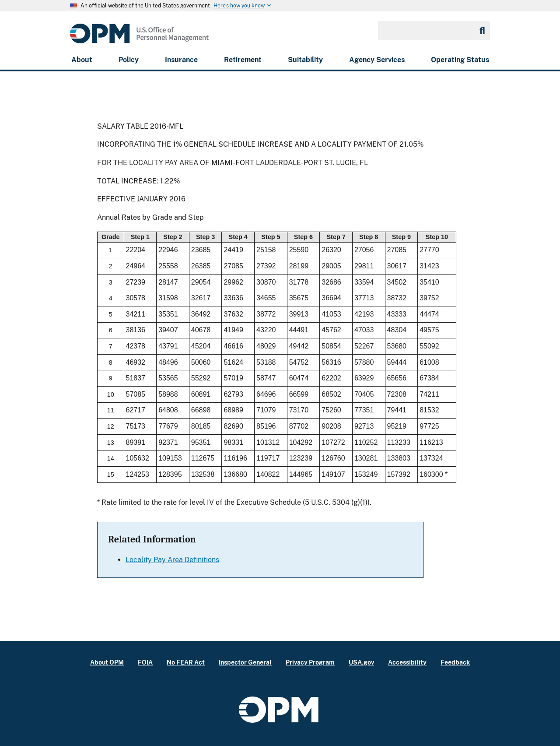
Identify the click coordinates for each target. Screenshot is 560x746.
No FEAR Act (186, 662)
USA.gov (361, 662)
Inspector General (245, 662)
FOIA (145, 662)
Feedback (455, 662)
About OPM (107, 662)
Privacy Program (310, 662)
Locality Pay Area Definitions (172, 560)
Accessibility (407, 662)
